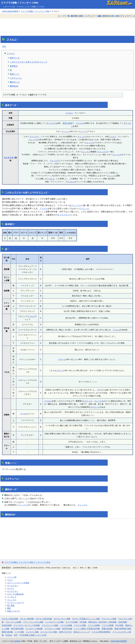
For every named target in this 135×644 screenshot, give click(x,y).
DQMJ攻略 (123, 622)
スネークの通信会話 (15, 594)
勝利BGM (14, 86)
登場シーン (15, 74)
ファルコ (11, 40)
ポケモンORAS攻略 (44, 619)
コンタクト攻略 (32, 632)
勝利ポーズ (15, 82)
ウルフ (10, 580)
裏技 (9, 608)
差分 (113, 16)
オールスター (13, 586)
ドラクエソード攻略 (50, 625)
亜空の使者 (67, 123)
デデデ (100, 390)
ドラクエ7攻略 (80, 625)
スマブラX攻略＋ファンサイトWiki (20, 3)
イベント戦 (12, 577)
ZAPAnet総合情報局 (10, 11)
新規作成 (106, 16)
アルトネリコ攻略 (109, 619)
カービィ (11, 588)
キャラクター (9, 158)
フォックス (66, 131)
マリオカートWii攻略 (34, 629)
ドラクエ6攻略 (66, 625)
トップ (62, 16)
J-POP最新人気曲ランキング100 (33, 635)
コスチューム (16, 78)
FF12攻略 (119, 625)
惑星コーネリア (14, 611)
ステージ (62, 359)
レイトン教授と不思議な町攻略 (87, 629)
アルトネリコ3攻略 (13, 622)
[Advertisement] (67, 25)
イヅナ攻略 (19, 632)
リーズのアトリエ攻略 (54, 622)
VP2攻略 (83, 622)
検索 (81, 16)
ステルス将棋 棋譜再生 (101, 632)
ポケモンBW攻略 (27, 619)
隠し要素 (11, 605)
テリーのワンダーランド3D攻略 (27, 625)
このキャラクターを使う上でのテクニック (29, 62)
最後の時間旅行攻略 (123, 629)
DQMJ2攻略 (7, 625)
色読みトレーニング (82, 632)
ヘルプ (87, 16)
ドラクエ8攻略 (94, 625)
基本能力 (14, 66)
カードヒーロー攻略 (49, 632)
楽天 (16, 635)
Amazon (9, 635)
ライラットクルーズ (15, 603)
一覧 (68, 16)
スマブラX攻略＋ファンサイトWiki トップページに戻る (27, 562)
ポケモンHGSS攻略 (10, 619)
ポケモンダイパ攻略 (62, 619)
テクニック (42, 193)
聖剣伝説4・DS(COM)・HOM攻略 (102, 622)
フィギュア (12, 597)
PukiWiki (17, 641)
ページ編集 (97, 16)
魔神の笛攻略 (7, 632)
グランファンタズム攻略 (33, 622)
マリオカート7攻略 (52, 629)
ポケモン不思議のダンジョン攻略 (86, 619)
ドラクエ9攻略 (108, 625)
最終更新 (74, 16)
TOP (4, 46)
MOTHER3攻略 (17, 629)
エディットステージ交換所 (18, 583)
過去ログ (119, 16)
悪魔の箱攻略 (107, 629)
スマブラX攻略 (72, 622)
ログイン (130, 16)
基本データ (15, 58)
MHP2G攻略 (67, 629)
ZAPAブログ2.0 (65, 632)
